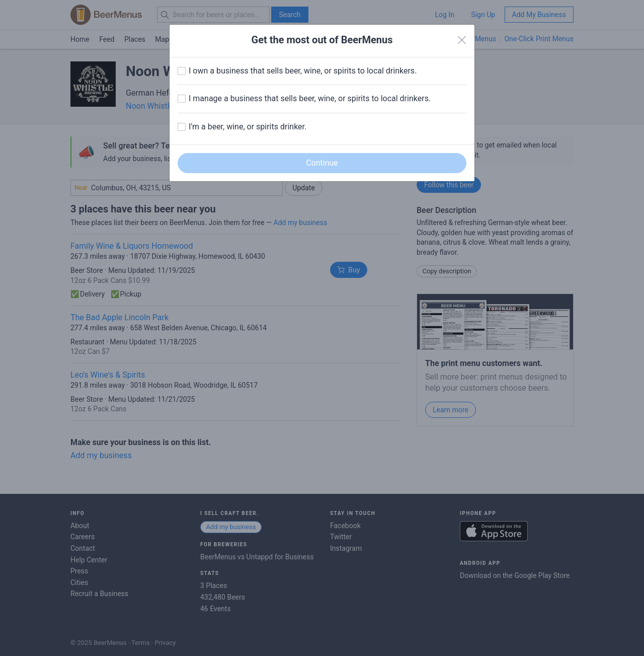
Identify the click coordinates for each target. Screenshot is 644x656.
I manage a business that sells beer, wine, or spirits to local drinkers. (310, 98)
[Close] (462, 40)
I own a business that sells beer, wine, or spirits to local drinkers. (303, 71)
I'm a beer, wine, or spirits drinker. (248, 127)
